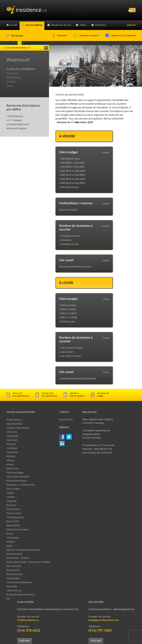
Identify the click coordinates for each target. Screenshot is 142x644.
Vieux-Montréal (14, 424)
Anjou (10, 546)
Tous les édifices (34, 25)
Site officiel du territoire (32, 43)
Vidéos (83, 25)
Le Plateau (12, 448)
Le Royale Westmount (18, 124)
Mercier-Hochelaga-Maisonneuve (23, 550)
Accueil (13, 25)
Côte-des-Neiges (15, 473)
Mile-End (11, 444)
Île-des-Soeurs (14, 420)
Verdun (10, 464)
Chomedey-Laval (15, 517)
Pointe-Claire (13, 578)
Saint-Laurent (13, 509)
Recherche (101, 25)
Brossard (11, 505)
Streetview (60, 35)
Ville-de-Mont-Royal (17, 481)
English (131, 25)
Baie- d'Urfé (13, 521)
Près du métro (14, 513)
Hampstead (12, 538)
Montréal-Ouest (15, 574)
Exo (8, 599)
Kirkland (11, 542)
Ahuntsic (11, 456)
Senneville (12, 586)
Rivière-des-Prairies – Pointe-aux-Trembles (28, 562)
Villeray (10, 460)
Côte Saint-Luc (14, 590)
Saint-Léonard (14, 566)
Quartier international (18, 428)
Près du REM (13, 489)
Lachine (10, 497)
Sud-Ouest (12, 440)
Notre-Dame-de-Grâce (18, 477)
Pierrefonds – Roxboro (18, 558)
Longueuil (12, 501)
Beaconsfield (13, 525)
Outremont (12, 452)
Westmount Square (16, 128)
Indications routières (86, 35)
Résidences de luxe (61, 25)
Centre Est (12, 432)
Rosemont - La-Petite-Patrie (21, 485)
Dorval (10, 534)
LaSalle (10, 493)
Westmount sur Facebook (120, 35)
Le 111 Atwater (14, 120)
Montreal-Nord (14, 554)
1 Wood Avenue (15, 116)
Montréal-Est (13, 570)
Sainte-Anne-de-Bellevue (19, 582)
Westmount (12, 468)
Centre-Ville (12, 436)
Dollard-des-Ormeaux (18, 529)
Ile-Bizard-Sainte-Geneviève (21, 595)
